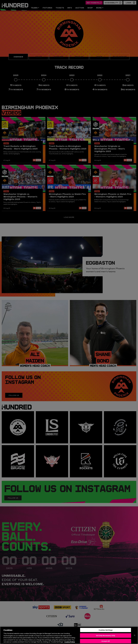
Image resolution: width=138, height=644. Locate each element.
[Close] (135, 635)
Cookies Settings (106, 630)
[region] (69, 635)
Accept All (106, 641)
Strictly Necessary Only (106, 635)
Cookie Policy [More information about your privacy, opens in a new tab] (70, 642)
